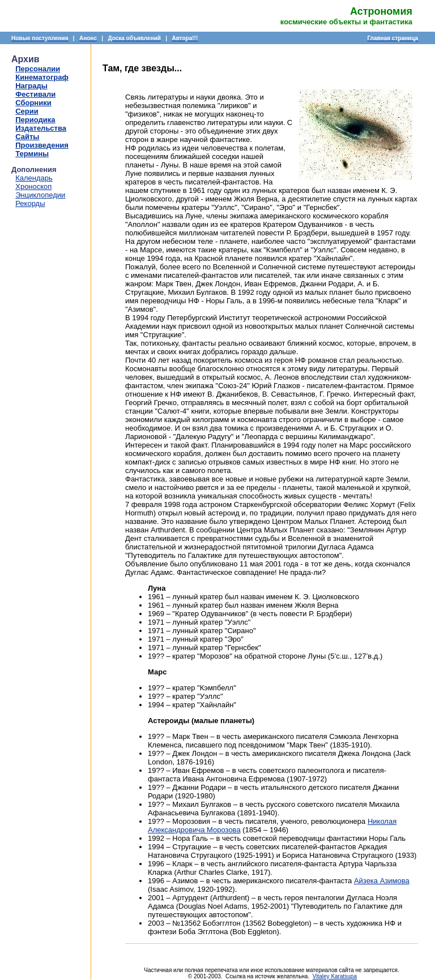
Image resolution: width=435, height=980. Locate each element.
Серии (27, 111)
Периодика (35, 120)
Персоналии (38, 69)
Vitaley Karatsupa (335, 976)
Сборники (33, 103)
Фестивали (35, 94)
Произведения (42, 145)
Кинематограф (42, 77)
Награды (31, 86)
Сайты (27, 137)
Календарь (34, 178)
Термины (32, 154)
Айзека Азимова (382, 881)
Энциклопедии (40, 195)
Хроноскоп (33, 186)
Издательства (41, 128)
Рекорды (30, 203)
